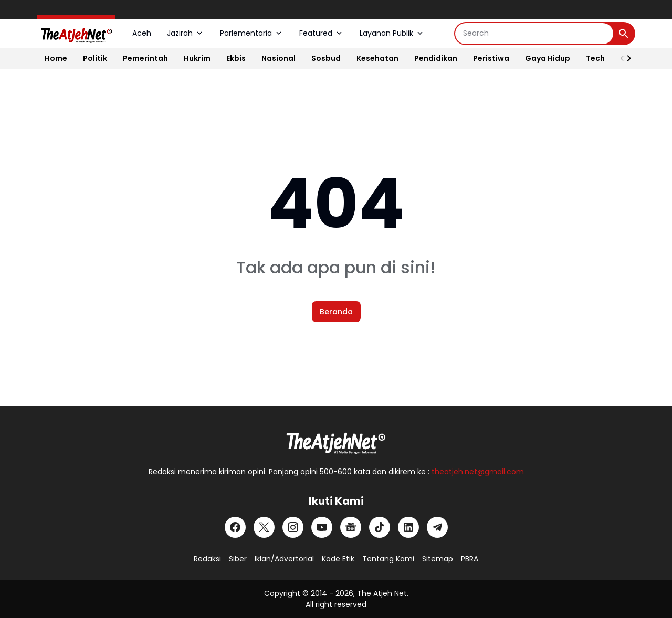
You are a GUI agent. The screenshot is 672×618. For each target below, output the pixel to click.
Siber (238, 559)
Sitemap (438, 559)
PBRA (470, 559)
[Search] (534, 34)
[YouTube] (322, 527)
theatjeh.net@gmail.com (478, 472)
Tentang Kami (388, 559)
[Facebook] (235, 527)
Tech (595, 58)
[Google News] (351, 527)
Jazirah (186, 33)
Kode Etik (338, 559)
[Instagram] (293, 527)
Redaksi (207, 559)
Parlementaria (252, 33)
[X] (264, 527)
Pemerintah (145, 58)
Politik (95, 58)
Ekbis (236, 58)
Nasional (279, 58)
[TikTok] (380, 527)
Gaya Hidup (548, 58)
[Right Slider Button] (625, 58)
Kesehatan (377, 58)
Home (56, 58)
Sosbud (326, 58)
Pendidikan (436, 58)
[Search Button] (624, 34)
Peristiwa (491, 58)
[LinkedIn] (408, 527)
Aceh (142, 33)
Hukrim (197, 58)
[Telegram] (437, 527)
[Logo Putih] (336, 440)
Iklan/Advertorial (284, 559)
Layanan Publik (392, 33)
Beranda (336, 312)
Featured (322, 33)
